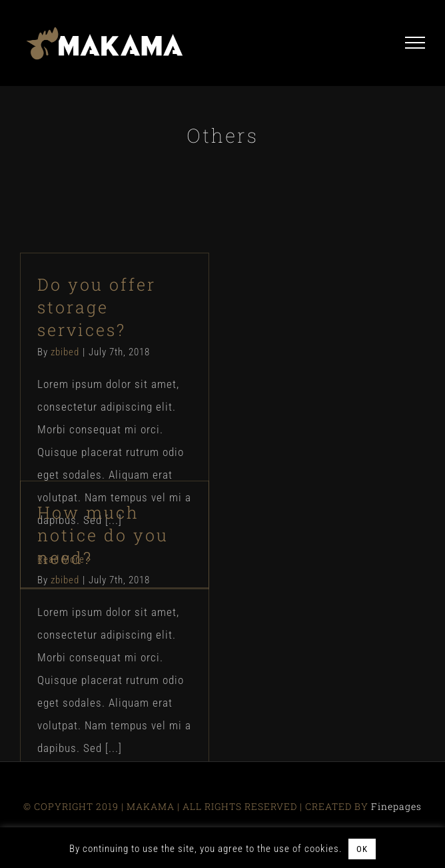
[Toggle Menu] (415, 43)
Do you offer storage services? (97, 307)
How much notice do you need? (103, 535)
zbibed (65, 352)
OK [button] (362, 849)
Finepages (396, 806)
